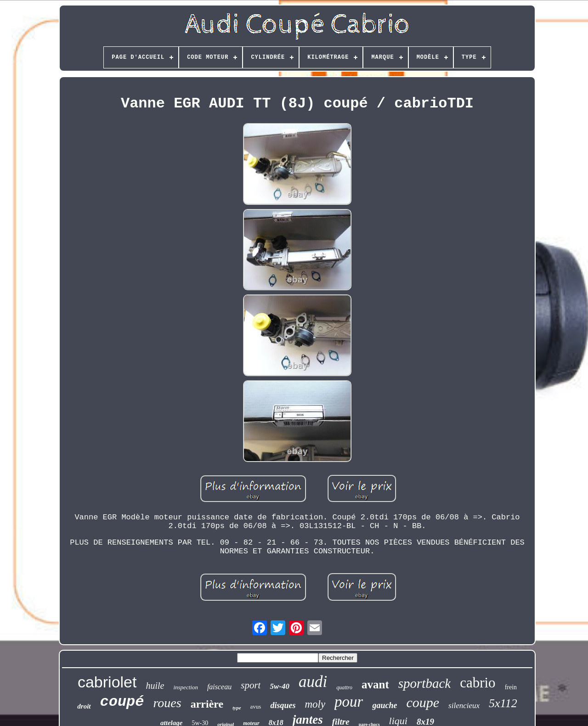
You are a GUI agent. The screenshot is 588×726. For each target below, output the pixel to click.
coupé (122, 702)
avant (375, 684)
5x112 (503, 703)
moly (315, 704)
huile (155, 686)
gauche (384, 705)
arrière (207, 704)
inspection (185, 687)
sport (251, 685)
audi (313, 682)
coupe (423, 702)
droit (84, 706)
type (237, 708)
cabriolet (107, 682)
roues (167, 703)
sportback (424, 683)
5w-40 (280, 686)
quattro (344, 687)
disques (283, 705)
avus (256, 706)
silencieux (464, 706)
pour (349, 702)
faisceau (219, 687)
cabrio (478, 683)
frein (511, 687)
